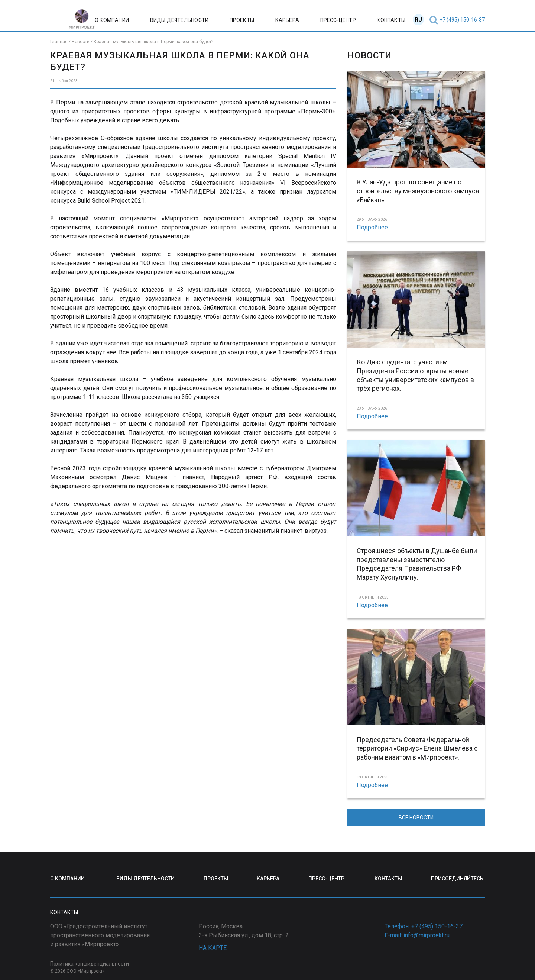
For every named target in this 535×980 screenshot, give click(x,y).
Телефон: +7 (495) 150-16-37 (424, 926)
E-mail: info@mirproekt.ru (417, 935)
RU (419, 20)
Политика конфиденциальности (90, 964)
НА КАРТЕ (213, 948)
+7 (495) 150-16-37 (462, 20)
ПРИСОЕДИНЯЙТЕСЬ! (458, 879)
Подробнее (372, 227)
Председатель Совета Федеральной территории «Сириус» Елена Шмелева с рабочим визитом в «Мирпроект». (417, 749)
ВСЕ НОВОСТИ (416, 818)
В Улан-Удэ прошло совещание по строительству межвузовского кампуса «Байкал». (418, 191)
